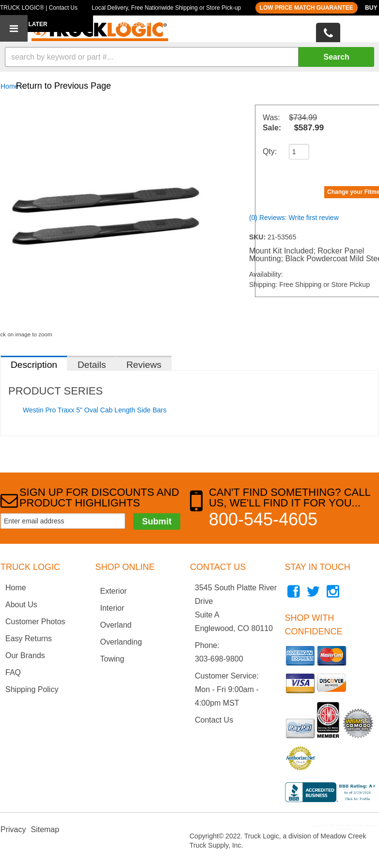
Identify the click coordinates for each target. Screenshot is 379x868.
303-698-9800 (219, 659)
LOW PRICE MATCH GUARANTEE (307, 8)
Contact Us (214, 720)
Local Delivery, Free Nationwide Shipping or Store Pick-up (166, 8)
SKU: (258, 237)
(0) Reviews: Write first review (294, 218)
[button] (189, 57)
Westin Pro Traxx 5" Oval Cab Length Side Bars (95, 410)
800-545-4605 (263, 519)
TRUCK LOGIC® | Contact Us (39, 8)
